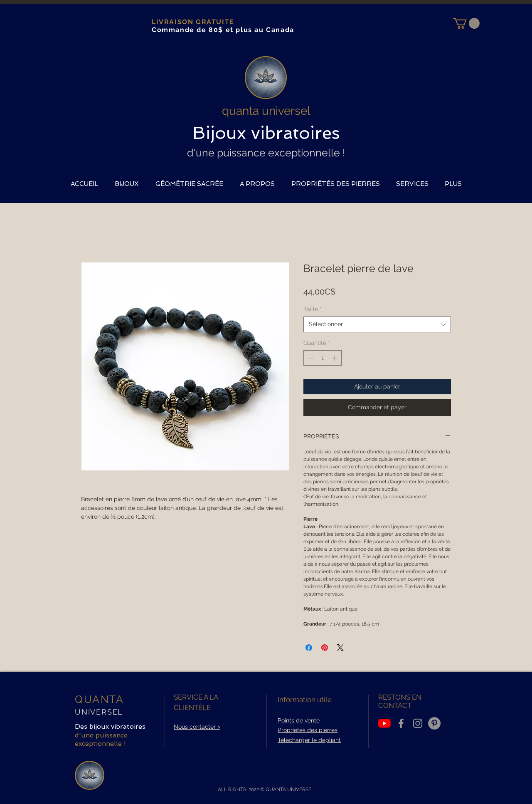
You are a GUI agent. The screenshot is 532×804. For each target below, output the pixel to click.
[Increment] (335, 358)
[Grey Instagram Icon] (418, 723)
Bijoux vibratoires (266, 133)
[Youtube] (384, 723)
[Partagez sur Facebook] (309, 648)
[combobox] (377, 324)
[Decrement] (310, 358)
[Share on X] (340, 648)
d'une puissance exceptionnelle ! (266, 153)
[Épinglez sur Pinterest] (325, 648)
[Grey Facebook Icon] (401, 723)
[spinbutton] (323, 358)
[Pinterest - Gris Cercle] (434, 723)
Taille (313, 309)
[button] (466, 23)
